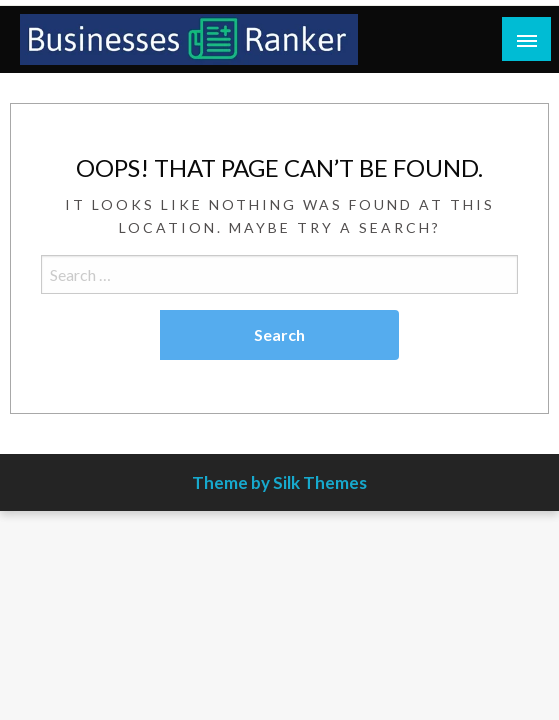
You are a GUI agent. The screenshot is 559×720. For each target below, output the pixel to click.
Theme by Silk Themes (279, 482)
